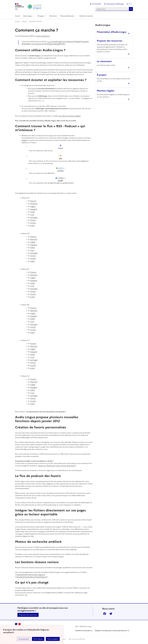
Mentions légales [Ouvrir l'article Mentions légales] (106, 91)
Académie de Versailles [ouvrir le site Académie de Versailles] (83, 631)
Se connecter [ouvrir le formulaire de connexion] (97, 4)
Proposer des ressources (28, 615)
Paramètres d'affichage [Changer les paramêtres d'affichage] (115, 4)
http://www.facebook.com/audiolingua (31, 577)
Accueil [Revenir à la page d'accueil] (18, 16)
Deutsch (71, 42)
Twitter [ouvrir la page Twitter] (111, 614)
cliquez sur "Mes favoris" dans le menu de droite (56, 466)
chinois (33, 220)
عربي (49, 42)
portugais (34, 217)
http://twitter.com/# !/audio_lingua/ (30, 575)
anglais (33, 206)
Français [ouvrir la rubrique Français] (24, 21)
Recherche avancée (86, 16)
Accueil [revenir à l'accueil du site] (17, 21)
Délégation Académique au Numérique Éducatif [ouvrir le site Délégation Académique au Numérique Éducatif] (111, 631)
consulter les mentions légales (69, 116)
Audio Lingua (27, 16)
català (55, 42)
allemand (34, 204)
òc (43, 44)
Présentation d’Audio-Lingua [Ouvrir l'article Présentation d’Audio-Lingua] (112, 32)
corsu (64, 42)
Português (49, 44)
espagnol (34, 209)
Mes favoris (53, 16)
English (78, 42)
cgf (60, 42)
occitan (33, 223)
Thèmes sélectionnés (67, 16)
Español (85, 42)
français (33, 201)
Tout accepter (53, 639)
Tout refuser (38, 639)
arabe (32, 226)
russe (32, 215)
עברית (32, 44)
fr (130, 4)
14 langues (41, 16)
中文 (63, 44)
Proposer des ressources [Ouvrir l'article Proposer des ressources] (110, 41)
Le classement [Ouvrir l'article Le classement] (104, 61)
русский (57, 44)
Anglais (24, 140)
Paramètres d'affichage (78, 639)
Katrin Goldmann (43, 36)
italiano (38, 44)
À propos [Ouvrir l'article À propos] (102, 75)
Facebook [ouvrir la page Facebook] (105, 614)
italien (33, 212)
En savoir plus (24, 639)
